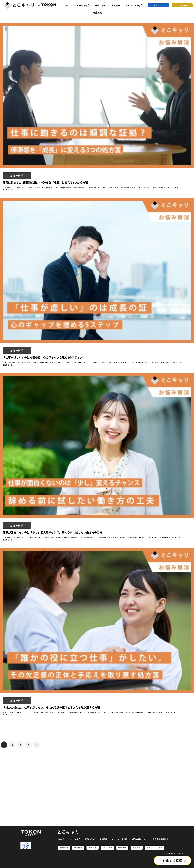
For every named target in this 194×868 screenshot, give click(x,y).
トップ (68, 5)
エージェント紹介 (134, 5)
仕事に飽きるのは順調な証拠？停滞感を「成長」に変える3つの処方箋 (45, 182)
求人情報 (116, 5)
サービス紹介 (83, 5)
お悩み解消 (17, 175)
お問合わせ (159, 5)
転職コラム (101, 5)
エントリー (182, 5)
